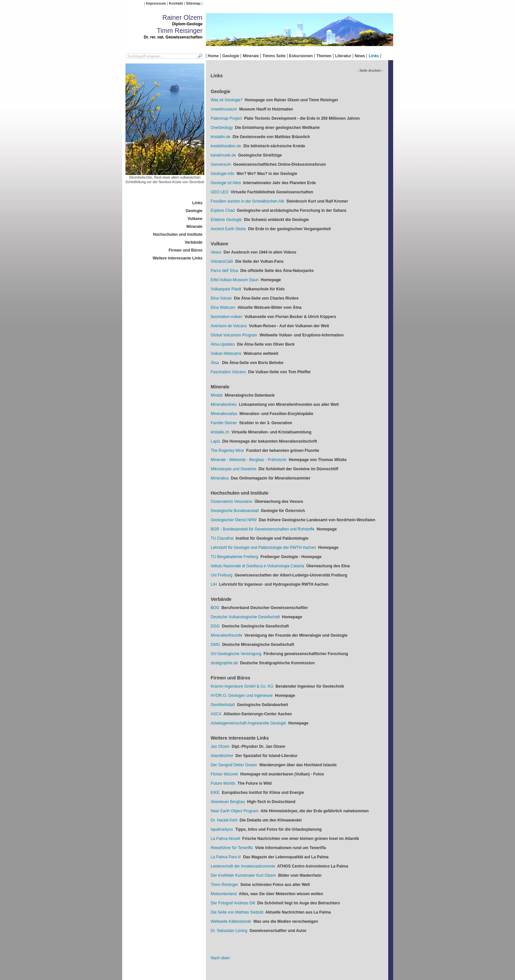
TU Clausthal (222, 538)
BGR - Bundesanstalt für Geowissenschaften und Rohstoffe (263, 529)
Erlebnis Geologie (226, 220)
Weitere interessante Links (178, 258)
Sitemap (193, 3)
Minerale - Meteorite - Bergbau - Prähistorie (249, 460)
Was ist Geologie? (227, 100)
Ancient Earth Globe (228, 229)
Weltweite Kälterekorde (231, 921)
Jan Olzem (220, 747)
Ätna (215, 363)
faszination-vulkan (227, 317)
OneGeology (222, 128)
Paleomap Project (226, 118)
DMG (215, 645)
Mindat (217, 395)
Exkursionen (301, 56)
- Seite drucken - (370, 70)
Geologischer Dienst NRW (234, 520)
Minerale (251, 56)
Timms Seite (274, 56)
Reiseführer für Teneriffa (232, 848)
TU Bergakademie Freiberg (235, 557)
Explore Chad (223, 210)
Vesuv (216, 252)
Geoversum (221, 164)
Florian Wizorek (224, 774)
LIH (214, 584)
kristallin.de (221, 137)
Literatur (343, 56)
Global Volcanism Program (234, 335)
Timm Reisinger (225, 885)
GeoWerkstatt (223, 705)
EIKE (215, 793)
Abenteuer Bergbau (228, 802)
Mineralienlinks (224, 404)
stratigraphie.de (224, 663)
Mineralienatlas (224, 414)
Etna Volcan (221, 298)
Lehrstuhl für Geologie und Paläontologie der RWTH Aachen (264, 548)
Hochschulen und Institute (178, 234)
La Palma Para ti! (226, 857)
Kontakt (176, 3)
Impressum (156, 3)
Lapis (216, 441)
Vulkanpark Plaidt (226, 289)
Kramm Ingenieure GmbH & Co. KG (242, 686)
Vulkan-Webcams (226, 354)
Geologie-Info (223, 174)
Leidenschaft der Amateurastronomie (243, 866)
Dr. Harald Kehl (224, 820)
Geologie (231, 56)
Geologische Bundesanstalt (235, 511)
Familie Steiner (224, 423)
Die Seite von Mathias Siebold (237, 912)
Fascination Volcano (228, 372)
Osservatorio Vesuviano (232, 502)
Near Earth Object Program (235, 811)
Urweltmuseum (224, 109)
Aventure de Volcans (229, 326)
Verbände (193, 242)
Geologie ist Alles (226, 183)
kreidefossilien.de (226, 146)
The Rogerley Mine (227, 451)
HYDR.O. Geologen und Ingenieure (242, 696)
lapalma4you (222, 829)
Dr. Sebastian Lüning (229, 931)
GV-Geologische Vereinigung (236, 654)
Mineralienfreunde (227, 635)
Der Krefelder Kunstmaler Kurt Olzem (244, 875)
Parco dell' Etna (225, 271)
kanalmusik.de (224, 155)
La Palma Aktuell (225, 839)
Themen (324, 56)
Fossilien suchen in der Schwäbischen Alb (247, 201)
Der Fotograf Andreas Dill (233, 903)
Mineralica (220, 478)
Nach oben (220, 958)
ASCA (216, 714)
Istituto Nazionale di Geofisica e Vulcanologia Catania (257, 566)
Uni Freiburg (222, 575)
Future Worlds (223, 783)
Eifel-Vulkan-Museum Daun (235, 280)
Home (213, 56)
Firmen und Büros (185, 250)
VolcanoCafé (222, 261)
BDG (215, 608)
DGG (215, 626)
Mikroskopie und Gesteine (234, 469)
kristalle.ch (220, 432)
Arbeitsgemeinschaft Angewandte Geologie (248, 723)
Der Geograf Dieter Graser (234, 765)
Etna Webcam (223, 307)
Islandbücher (222, 756)
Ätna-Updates (223, 344)
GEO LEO (220, 192)
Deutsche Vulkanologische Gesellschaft (245, 617)
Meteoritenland (224, 894)
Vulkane (195, 219)
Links (374, 56)
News (360, 56)
